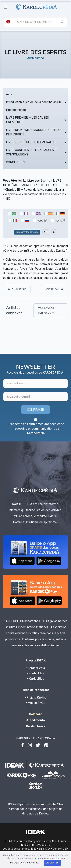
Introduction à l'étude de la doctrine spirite (34, 102)
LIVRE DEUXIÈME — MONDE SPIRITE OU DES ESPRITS (33, 132)
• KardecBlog (36, 679)
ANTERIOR (17, 289)
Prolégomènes (16, 110)
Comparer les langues (27, 232)
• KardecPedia (35, 668)
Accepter (52, 863)
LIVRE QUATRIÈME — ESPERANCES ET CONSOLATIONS (32, 152)
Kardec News (36, 726)
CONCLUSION (15, 162)
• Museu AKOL (35, 703)
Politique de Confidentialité (24, 863)
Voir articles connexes (46, 310)
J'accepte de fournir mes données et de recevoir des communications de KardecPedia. (36, 429)
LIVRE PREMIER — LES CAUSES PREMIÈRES (27, 120)
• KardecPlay (35, 673)
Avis (9, 94)
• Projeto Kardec (35, 697)
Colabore (36, 714)
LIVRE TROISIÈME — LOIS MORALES (31, 142)
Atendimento (36, 720)
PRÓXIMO (55, 289)
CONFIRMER (35, 410)
